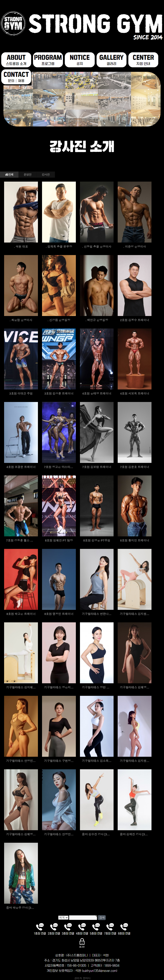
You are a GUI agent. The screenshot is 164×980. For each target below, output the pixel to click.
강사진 (46, 175)
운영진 (27, 175)
